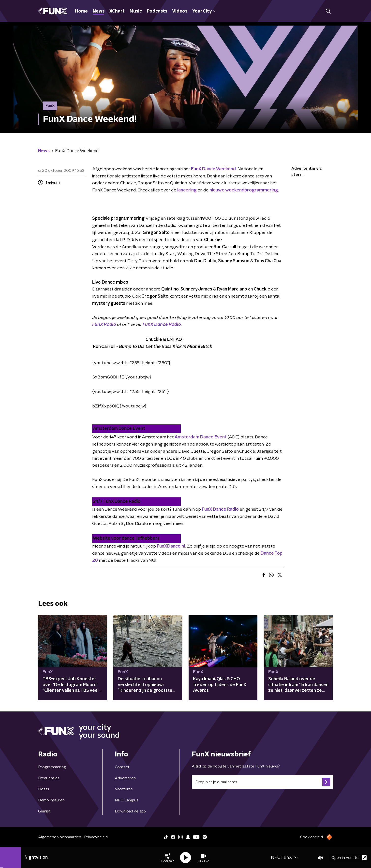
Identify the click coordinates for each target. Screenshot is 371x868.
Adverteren (125, 778)
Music (136, 11)
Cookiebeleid (312, 837)
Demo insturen (51, 800)
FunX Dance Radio (162, 325)
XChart (117, 11)
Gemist (44, 811)
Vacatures (124, 789)
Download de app (130, 811)
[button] (168, 858)
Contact (122, 767)
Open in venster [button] (349, 858)
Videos (180, 11)
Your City (204, 11)
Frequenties (49, 778)
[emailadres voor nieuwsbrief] (262, 782)
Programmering (52, 767)
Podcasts (157, 11)
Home (81, 11)
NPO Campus (127, 800)
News (99, 11)
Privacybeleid (96, 837)
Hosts (44, 789)
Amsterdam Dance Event (201, 437)
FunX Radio (104, 325)
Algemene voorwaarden (60, 837)
